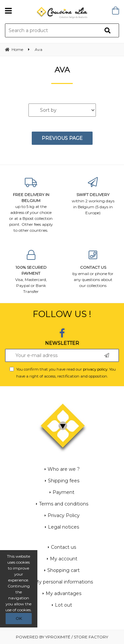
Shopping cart (63, 570)
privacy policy (95, 369)
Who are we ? (64, 469)
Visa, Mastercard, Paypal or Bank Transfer (31, 272)
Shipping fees (64, 481)
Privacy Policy (64, 515)
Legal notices (63, 527)
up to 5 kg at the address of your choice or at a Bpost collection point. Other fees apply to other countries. (31, 205)
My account (64, 559)
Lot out (63, 605)
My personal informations (64, 582)
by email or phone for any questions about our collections (93, 269)
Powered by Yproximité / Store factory (62, 637)
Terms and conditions (64, 504)
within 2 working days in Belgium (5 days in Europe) (93, 196)
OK (19, 618)
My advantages (63, 593)
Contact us (63, 547)
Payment (63, 492)
